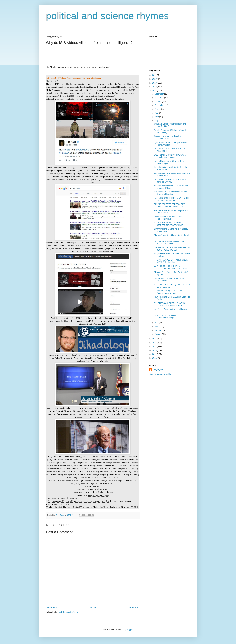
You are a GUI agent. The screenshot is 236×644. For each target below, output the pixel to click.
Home (93, 607)
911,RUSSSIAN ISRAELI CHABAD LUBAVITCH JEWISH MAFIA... (169, 304)
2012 (155, 354)
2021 (155, 75)
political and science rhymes (107, 16)
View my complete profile (160, 374)
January (158, 334)
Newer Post (52, 607)
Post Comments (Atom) (68, 612)
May (157, 121)
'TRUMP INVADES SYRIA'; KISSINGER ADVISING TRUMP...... (172, 261)
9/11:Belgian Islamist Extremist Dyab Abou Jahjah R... (170, 279)
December (159, 94)
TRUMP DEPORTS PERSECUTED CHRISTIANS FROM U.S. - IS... (170, 205)
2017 (155, 90)
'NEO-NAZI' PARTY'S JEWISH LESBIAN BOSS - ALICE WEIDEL (172, 249)
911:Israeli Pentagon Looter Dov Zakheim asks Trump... (168, 292)
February (159, 330)
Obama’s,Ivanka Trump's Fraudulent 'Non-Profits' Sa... (170, 125)
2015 (155, 343)
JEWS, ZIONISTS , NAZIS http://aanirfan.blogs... (166, 317)
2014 (155, 347)
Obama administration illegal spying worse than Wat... (170, 137)
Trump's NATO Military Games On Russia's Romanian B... (169, 243)
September (160, 105)
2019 (155, 83)
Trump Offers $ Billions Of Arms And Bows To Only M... (170, 181)
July (157, 113)
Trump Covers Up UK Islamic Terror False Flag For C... (170, 162)
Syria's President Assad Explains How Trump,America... (171, 144)
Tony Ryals (158, 370)
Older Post (134, 607)
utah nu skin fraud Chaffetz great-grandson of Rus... (169, 218)
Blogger (130, 630)
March (158, 326)
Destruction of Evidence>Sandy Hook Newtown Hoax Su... (170, 193)
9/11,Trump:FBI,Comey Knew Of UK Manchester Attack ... (170, 156)
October (158, 102)
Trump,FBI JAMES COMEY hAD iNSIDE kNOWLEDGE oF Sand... (172, 199)
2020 (155, 79)
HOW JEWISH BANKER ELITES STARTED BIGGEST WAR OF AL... (171, 224)
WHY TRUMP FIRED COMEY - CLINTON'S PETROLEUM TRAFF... (171, 267)
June (157, 117)
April (157, 323)
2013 (155, 350)
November (159, 98)
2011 (155, 358)
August (158, 109)
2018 (155, 87)
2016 (155, 339)
